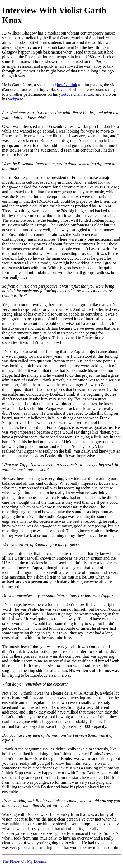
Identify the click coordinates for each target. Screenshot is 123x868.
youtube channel (73, 94)
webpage (16, 99)
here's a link (67, 85)
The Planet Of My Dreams (25, 861)
